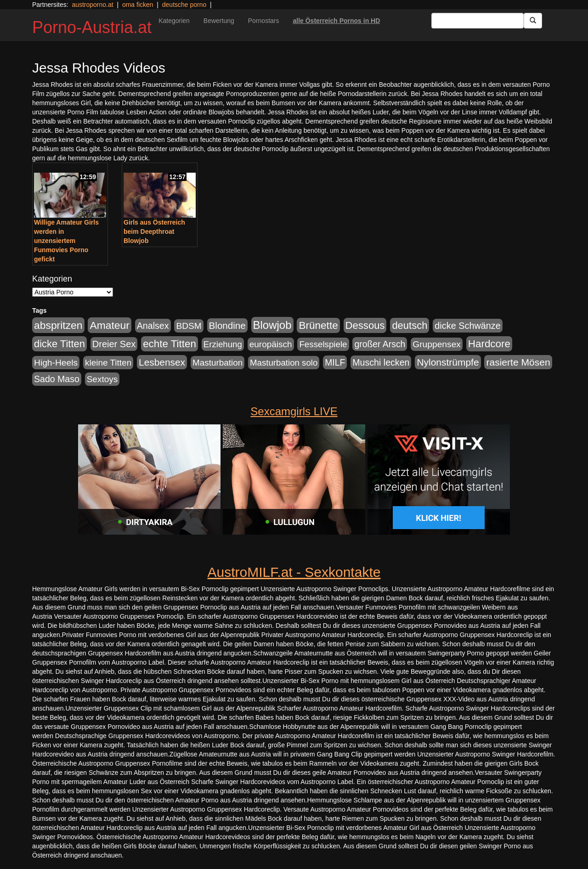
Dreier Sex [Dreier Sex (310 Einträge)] (114, 344)
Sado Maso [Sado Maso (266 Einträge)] (57, 379)
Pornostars (264, 21)
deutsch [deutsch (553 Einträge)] (410, 325)
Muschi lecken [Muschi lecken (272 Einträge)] (381, 362)
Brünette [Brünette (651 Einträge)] (318, 325)
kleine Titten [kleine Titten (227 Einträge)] (108, 363)
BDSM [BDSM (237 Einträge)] (189, 326)
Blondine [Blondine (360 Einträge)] (227, 325)
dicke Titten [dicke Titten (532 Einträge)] (59, 344)
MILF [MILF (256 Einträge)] (335, 362)
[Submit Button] (533, 21)
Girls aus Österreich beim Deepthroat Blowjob (154, 231)
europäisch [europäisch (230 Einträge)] (271, 344)
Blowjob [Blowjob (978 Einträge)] (272, 325)
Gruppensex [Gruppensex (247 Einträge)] (437, 344)
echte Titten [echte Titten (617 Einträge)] (170, 344)
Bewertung (219, 21)
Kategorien (174, 21)
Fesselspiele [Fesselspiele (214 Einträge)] (323, 344)
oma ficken (138, 5)
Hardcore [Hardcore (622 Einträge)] (489, 344)
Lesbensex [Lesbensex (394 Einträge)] (162, 362)
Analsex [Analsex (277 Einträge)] (153, 326)
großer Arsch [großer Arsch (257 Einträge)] (380, 344)
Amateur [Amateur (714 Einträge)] (109, 325)
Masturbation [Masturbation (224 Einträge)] (218, 363)
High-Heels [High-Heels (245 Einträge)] (56, 363)
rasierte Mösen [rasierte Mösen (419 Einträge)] (518, 362)
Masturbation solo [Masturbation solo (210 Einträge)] (284, 363)
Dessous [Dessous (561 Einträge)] (365, 325)
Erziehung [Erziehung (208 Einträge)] (223, 344)
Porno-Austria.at (92, 27)
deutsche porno (184, 5)
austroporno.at (92, 5)
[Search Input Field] (478, 21)
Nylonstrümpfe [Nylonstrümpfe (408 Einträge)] (448, 362)
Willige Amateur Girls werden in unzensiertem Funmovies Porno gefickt (66, 241)
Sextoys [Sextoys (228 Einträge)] (102, 379)
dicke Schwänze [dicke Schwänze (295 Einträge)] (468, 326)
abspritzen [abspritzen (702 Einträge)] (58, 325)
